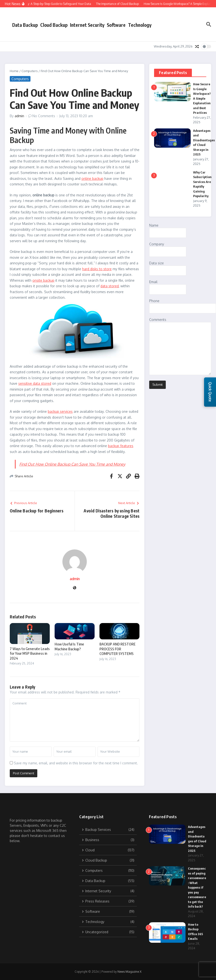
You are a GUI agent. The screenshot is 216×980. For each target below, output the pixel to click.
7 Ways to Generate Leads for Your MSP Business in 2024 (30, 653)
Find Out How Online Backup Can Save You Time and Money (72, 464)
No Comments (44, 116)
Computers (30, 71)
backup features (121, 446)
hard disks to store (97, 269)
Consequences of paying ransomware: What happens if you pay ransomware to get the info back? (197, 887)
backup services (60, 411)
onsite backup (43, 280)
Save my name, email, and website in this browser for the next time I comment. (76, 763)
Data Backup (25, 25)
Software (116, 25)
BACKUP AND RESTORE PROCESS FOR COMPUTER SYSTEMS (118, 649)
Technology (140, 25)
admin (19, 116)
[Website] (75, 588)
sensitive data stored (35, 383)
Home (14, 71)
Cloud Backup (54, 25)
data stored (110, 286)
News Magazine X (129, 972)
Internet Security (87, 25)
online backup (92, 178)
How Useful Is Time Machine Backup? (69, 646)
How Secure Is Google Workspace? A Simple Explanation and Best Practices (202, 98)
